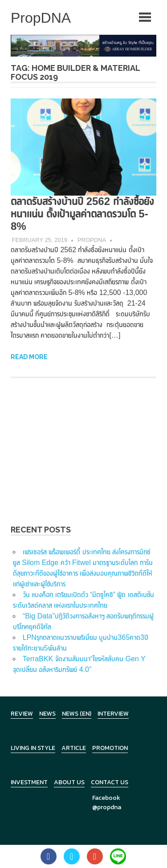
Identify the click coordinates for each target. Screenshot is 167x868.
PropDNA (92, 240)
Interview (113, 714)
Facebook (106, 798)
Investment (29, 782)
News (47, 714)
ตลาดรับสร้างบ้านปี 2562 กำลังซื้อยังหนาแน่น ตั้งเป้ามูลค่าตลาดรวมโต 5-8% (82, 214)
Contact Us (110, 782)
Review (22, 714)
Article (74, 748)
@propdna (107, 807)
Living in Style (33, 748)
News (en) (77, 714)
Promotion (110, 748)
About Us (69, 782)
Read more (29, 357)
